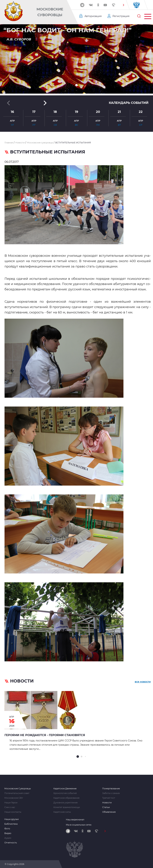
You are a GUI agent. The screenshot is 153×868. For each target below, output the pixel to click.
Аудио (8, 838)
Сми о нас (10, 807)
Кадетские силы (62, 812)
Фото (7, 829)
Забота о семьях (111, 793)
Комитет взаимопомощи (67, 807)
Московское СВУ (14, 798)
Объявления (109, 812)
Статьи (106, 807)
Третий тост (109, 798)
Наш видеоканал (75, 820)
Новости (107, 803)
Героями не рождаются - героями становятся (45, 735)
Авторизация (93, 16)
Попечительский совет (17, 793)
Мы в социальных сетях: (79, 825)
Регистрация (121, 16)
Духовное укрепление (65, 803)
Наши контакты (13, 812)
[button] (124, 5)
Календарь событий (129, 103)
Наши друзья (11, 819)
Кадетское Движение (65, 789)
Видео (8, 833)
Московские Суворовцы (50, 12)
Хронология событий (65, 793)
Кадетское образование (66, 798)
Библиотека (11, 824)
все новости (143, 682)
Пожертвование (111, 789)
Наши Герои (11, 803)
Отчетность (11, 843)
